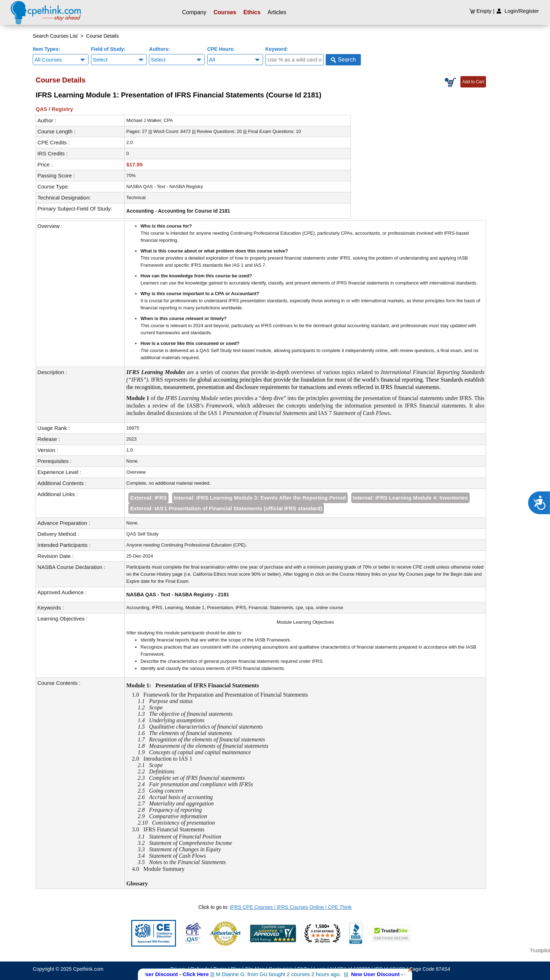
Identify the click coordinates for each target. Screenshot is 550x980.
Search (343, 60)
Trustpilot (540, 950)
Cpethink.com (88, 969)
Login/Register (517, 11)
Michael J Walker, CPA (149, 120)
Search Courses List (55, 36)
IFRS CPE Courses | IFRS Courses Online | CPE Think (291, 907)
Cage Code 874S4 (430, 969)
